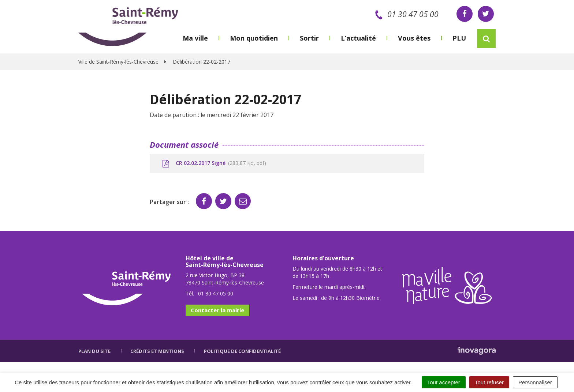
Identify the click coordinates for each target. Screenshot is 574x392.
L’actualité (358, 38)
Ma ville (195, 38)
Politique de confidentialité (242, 351)
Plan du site (94, 351)
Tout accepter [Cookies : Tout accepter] (444, 382)
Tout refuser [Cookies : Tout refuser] (489, 382)
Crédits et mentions (157, 351)
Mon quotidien (254, 38)
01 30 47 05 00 (405, 14)
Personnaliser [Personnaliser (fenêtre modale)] (535, 382)
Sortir (309, 38)
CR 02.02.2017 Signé (213, 163)
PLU (459, 38)
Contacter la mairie (217, 310)
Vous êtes (414, 38)
